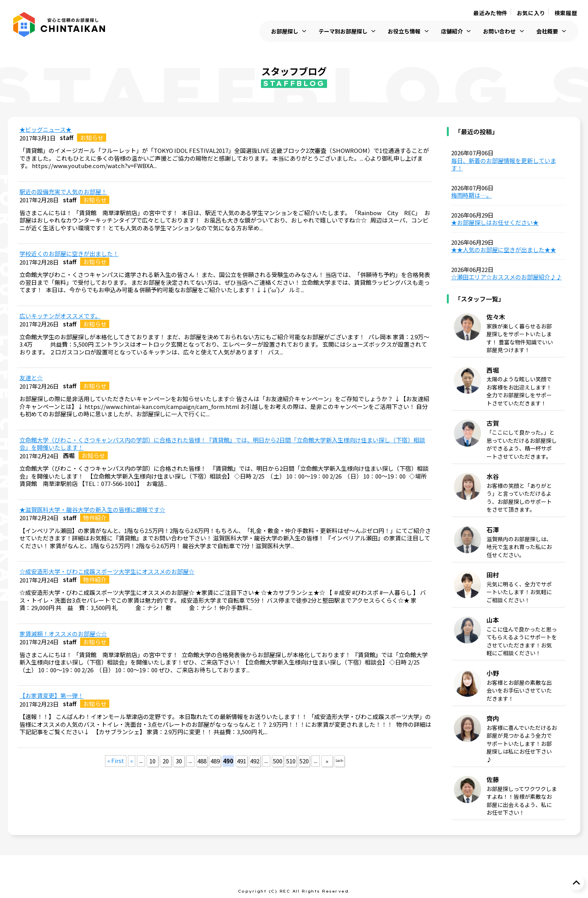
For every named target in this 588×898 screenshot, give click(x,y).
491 (241, 761)
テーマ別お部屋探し (343, 31)
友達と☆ (31, 378)
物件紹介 (95, 518)
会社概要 (547, 31)
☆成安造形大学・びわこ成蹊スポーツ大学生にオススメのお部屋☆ (107, 572)
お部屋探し (285, 31)
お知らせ (92, 138)
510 (291, 761)
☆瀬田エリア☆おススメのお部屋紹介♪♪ (507, 277)
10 (152, 761)
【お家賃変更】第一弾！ (52, 696)
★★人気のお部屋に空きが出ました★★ (504, 250)
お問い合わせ (499, 31)
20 (166, 761)
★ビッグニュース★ (45, 130)
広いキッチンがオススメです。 (60, 316)
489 (215, 761)
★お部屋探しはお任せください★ (495, 223)
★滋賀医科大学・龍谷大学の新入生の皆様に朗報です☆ (92, 510)
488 (202, 761)
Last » (339, 760)
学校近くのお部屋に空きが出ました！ (69, 254)
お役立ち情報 (404, 31)
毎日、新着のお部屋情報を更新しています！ (504, 164)
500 (278, 761)
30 (179, 761)
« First (116, 760)
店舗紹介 (452, 31)
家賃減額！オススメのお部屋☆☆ (63, 634)
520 (304, 761)
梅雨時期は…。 (472, 195)
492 (255, 761)
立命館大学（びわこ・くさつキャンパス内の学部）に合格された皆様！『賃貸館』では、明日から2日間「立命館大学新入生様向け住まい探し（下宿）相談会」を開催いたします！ (222, 444)
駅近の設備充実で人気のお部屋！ (63, 192)
